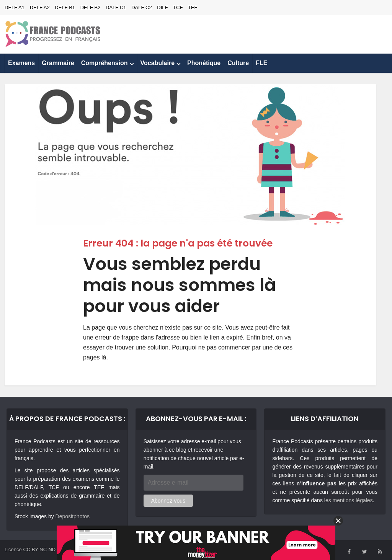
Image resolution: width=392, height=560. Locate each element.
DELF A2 (40, 7)
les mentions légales (349, 500)
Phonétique (204, 63)
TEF (193, 7)
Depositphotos (73, 516)
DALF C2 (141, 7)
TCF (178, 7)
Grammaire (58, 63)
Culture (238, 63)
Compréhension (105, 63)
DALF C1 (116, 7)
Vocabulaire (158, 63)
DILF (162, 7)
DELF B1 (65, 7)
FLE (261, 63)
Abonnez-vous (168, 501)
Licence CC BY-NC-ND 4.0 (34, 549)
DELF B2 (91, 7)
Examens (21, 63)
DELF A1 (15, 7)
